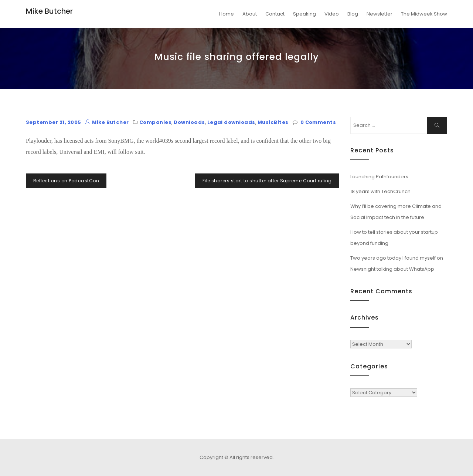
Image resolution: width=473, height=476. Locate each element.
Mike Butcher (49, 11)
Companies (155, 122)
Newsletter (380, 14)
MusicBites (273, 122)
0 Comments (318, 122)
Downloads (189, 122)
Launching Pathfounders (379, 177)
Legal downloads (231, 122)
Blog (353, 14)
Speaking (304, 14)
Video (332, 14)
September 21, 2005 (54, 122)
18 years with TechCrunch (380, 191)
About (250, 14)
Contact (275, 14)
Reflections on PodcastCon (66, 181)
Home (227, 14)
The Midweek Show (424, 14)
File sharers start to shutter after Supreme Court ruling (267, 181)
